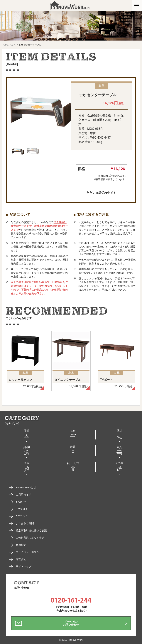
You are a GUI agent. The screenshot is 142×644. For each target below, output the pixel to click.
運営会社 (21, 559)
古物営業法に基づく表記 (30, 538)
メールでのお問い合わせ (71, 623)
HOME (5, 45)
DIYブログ (22, 509)
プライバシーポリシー (29, 552)
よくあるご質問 (25, 523)
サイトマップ (23, 567)
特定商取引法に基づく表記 (31, 531)
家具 (13, 45)
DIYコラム (22, 516)
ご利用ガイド (23, 495)
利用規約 (21, 545)
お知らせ (21, 502)
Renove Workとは (26, 487)
